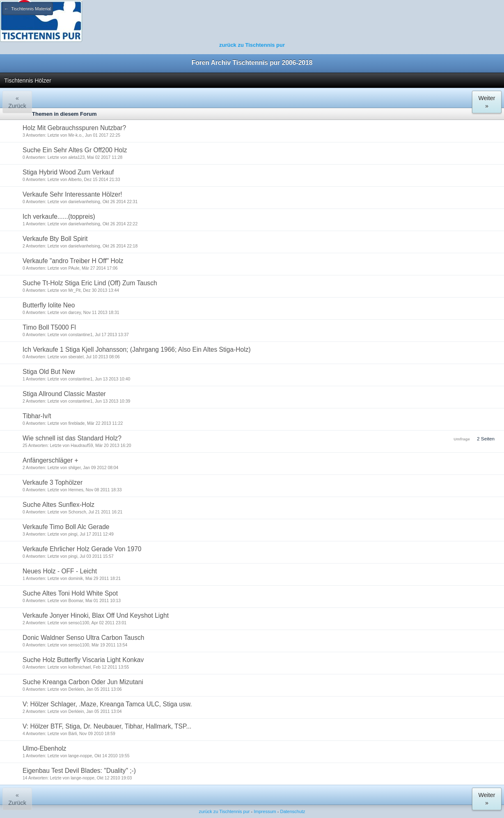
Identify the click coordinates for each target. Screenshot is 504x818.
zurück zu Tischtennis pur (252, 45)
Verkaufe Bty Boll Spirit (55, 239)
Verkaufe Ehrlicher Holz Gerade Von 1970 (82, 549)
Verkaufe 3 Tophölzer (53, 482)
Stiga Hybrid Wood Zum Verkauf (68, 172)
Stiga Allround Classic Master (64, 394)
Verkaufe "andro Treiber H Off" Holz (73, 261)
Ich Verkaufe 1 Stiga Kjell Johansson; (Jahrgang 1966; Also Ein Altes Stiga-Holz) (137, 349)
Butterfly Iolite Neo (49, 305)
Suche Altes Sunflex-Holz (58, 505)
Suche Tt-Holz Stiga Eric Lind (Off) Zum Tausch (90, 283)
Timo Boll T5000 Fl (49, 327)
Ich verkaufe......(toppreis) (59, 217)
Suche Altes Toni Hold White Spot (70, 593)
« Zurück (17, 102)
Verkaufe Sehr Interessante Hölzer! (72, 194)
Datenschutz (292, 811)
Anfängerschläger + (50, 460)
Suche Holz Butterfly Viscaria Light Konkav (83, 660)
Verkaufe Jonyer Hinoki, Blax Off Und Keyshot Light (96, 615)
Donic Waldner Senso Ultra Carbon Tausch (83, 638)
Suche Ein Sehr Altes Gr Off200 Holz (75, 150)
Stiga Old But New (49, 372)
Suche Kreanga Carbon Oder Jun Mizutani (83, 682)
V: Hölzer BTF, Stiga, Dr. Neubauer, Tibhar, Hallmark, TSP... (107, 726)
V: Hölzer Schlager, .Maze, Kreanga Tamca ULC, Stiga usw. (107, 704)
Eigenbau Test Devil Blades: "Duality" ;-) (79, 771)
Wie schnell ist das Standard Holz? (72, 438)
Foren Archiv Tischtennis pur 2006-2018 (252, 63)
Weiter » (487, 102)
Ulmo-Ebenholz (45, 748)
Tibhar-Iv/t (37, 416)
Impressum (265, 811)
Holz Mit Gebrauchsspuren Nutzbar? (74, 128)
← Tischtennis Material (27, 9)
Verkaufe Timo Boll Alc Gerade (66, 527)
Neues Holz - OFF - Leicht (60, 571)
